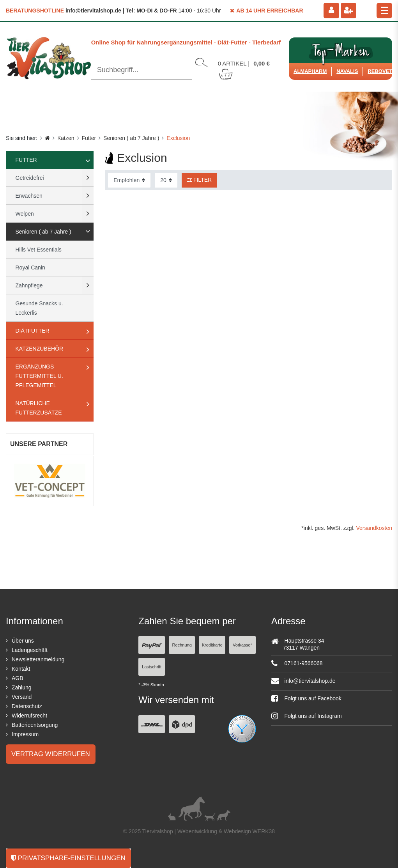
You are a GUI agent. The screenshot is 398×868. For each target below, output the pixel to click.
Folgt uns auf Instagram (307, 716)
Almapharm (310, 71)
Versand (22, 697)
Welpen (25, 214)
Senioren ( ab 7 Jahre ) (131, 138)
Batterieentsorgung (35, 725)
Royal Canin (30, 267)
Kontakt (21, 669)
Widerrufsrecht (29, 716)
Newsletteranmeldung (38, 659)
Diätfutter (33, 331)
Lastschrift (152, 667)
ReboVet (380, 71)
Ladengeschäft (30, 650)
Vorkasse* (242, 645)
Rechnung (182, 645)
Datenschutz (27, 706)
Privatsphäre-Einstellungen (68, 858)
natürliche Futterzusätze (39, 408)
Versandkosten (374, 528)
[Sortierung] (129, 180)
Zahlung (22, 687)
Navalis (347, 71)
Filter (199, 180)
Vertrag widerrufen (51, 754)
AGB (18, 678)
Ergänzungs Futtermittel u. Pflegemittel (39, 376)
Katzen (66, 138)
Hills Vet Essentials (39, 250)
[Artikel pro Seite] (166, 180)
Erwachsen (29, 196)
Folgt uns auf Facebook (306, 698)
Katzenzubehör (40, 349)
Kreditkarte (212, 645)
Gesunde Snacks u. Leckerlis (39, 308)
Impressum (25, 734)
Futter (89, 138)
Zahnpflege (29, 285)
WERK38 (264, 831)
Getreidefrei (30, 178)
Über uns (23, 641)
